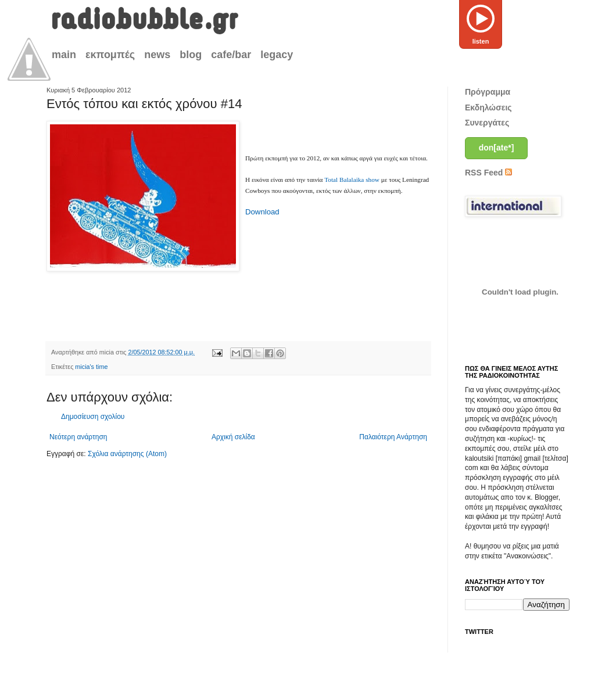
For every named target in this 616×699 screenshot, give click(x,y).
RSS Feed (488, 173)
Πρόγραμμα (488, 92)
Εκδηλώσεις (488, 107)
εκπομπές (110, 55)
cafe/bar (231, 55)
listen (481, 22)
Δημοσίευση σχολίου (93, 417)
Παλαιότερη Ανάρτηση (393, 437)
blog (191, 55)
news (157, 55)
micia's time (91, 367)
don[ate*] (497, 148)
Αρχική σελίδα (233, 437)
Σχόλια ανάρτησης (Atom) (127, 454)
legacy (277, 55)
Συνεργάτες (487, 123)
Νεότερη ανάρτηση (78, 437)
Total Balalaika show (352, 180)
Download (262, 212)
